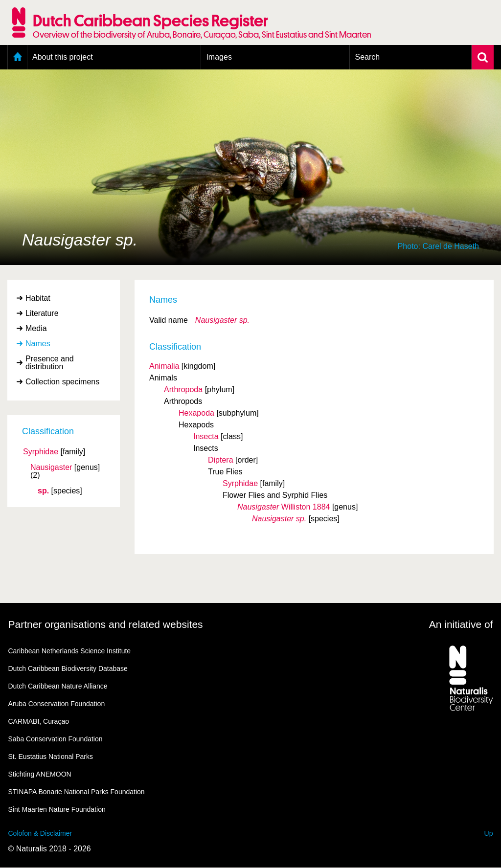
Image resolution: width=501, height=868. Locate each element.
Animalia (164, 366)
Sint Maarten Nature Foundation (57, 809)
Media (36, 328)
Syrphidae (41, 452)
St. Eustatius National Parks (51, 757)
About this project (63, 57)
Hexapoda (196, 413)
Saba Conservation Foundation (56, 739)
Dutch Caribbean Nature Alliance (58, 686)
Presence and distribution (50, 363)
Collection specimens (62, 382)
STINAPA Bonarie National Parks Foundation (77, 792)
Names (38, 344)
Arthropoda (183, 389)
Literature (42, 313)
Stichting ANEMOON (40, 774)
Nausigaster (51, 467)
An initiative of (461, 624)
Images (219, 57)
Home (17, 57)
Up (489, 833)
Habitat (38, 298)
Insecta (206, 436)
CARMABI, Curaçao (39, 721)
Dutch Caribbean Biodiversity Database (68, 668)
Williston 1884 (284, 507)
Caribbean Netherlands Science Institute (70, 651)
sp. (43, 491)
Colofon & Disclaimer (40, 833)
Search (367, 57)
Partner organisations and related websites (106, 624)
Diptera (221, 460)
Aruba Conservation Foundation (57, 704)
